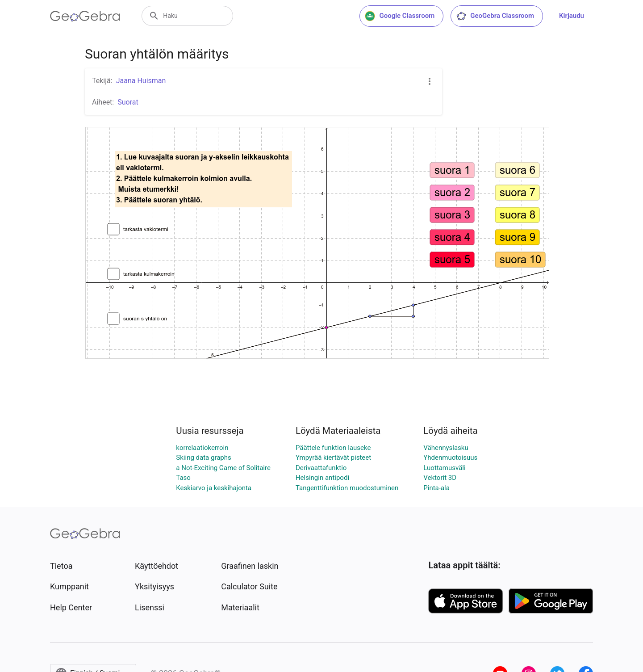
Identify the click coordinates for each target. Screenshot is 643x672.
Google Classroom (400, 16)
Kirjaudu (572, 16)
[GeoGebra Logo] (85, 16)
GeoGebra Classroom (495, 16)
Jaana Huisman (141, 81)
